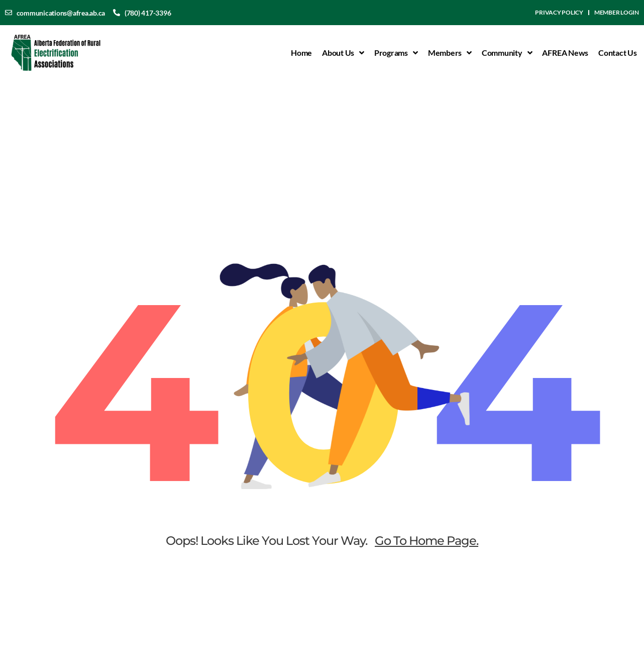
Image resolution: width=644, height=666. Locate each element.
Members (450, 53)
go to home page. (426, 541)
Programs (396, 53)
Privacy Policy (559, 12)
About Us (343, 53)
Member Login (617, 12)
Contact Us (618, 53)
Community (507, 53)
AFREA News (565, 53)
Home (301, 53)
